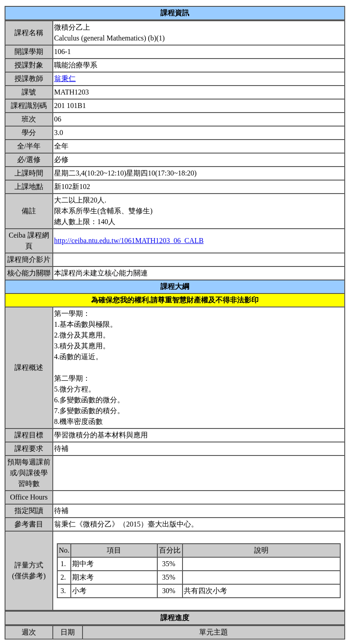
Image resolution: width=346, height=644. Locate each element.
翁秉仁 (65, 79)
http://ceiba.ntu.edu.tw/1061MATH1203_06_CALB (129, 241)
